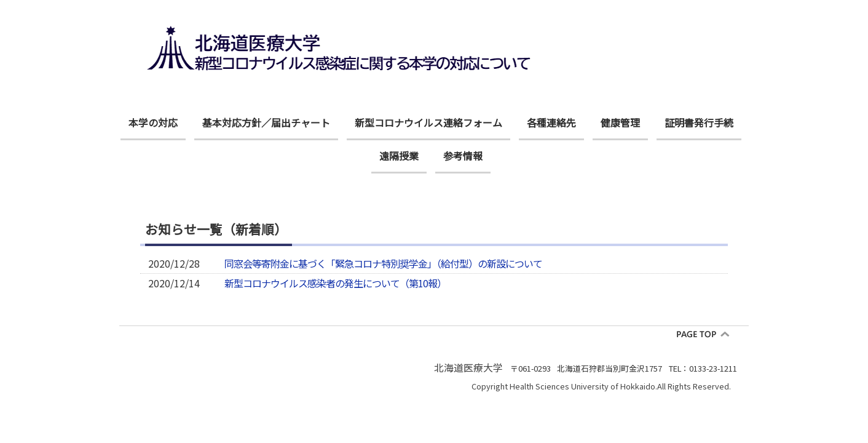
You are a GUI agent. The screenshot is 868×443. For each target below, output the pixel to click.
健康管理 (620, 122)
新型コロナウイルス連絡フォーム (428, 122)
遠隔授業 (399, 156)
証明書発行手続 (699, 122)
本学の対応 (153, 122)
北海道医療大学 (468, 367)
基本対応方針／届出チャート (266, 122)
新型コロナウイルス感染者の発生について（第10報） (335, 283)
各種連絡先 (551, 122)
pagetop (707, 334)
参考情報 (463, 156)
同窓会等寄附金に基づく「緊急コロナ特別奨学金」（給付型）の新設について (383, 264)
